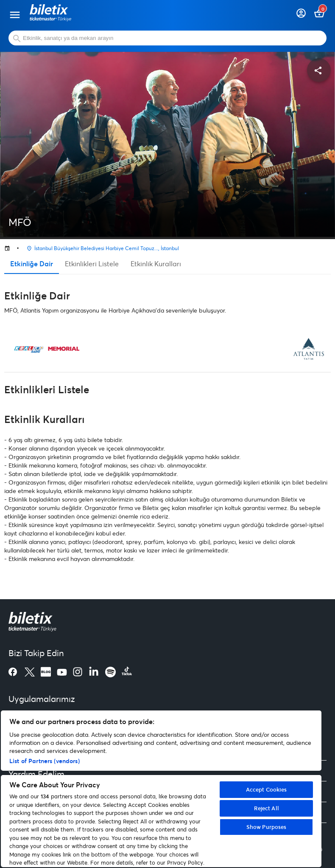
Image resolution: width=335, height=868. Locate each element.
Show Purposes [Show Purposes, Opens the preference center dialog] (267, 827)
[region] (161, 789)
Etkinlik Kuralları (156, 263)
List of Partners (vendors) (45, 761)
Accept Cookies (267, 789)
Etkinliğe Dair (32, 263)
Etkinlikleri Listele (92, 263)
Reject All (267, 808)
